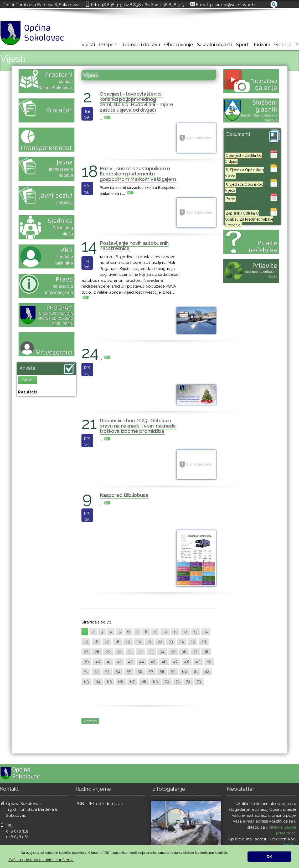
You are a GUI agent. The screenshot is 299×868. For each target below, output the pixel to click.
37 (195, 652)
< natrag (90, 721)
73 (199, 682)
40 (98, 662)
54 (118, 672)
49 (198, 662)
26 (204, 642)
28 (97, 652)
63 (86, 682)
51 (86, 672)
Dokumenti (238, 134)
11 (175, 632)
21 (149, 642)
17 (107, 642)
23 (171, 642)
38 (206, 652)
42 (119, 662)
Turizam (261, 45)
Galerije (283, 45)
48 (187, 662)
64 (98, 682)
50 (209, 662)
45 (153, 662)
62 (207, 672)
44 (142, 662)
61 (196, 672)
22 (160, 642)
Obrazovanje (179, 45)
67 (132, 682)
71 (178, 682)
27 (86, 652)
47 (175, 662)
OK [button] (270, 856)
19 (128, 642)
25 (193, 642)
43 (130, 662)
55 (129, 672)
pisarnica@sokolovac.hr (233, 5)
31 (130, 652)
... (105, 118)
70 (167, 682)
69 (156, 682)
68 (144, 682)
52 (96, 672)
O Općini (109, 45)
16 (96, 642)
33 (151, 652)
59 (173, 672)
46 (164, 662)
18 (117, 642)
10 (165, 632)
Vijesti (88, 45)
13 (195, 632)
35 (173, 652)
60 (185, 672)
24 (182, 642)
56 (140, 672)
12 (185, 632)
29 (108, 652)
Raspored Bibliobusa (124, 495)
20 (139, 642)
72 (188, 682)
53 (107, 672)
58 (162, 672)
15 (86, 642)
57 (151, 672)
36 (184, 652)
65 (109, 682)
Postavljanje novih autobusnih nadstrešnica (134, 246)
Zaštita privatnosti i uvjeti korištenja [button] (41, 860)
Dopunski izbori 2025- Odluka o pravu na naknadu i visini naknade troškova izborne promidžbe (138, 426)
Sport (242, 45)
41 (109, 662)
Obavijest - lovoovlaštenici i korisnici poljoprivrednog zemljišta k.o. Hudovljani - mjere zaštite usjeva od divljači (136, 102)
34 (162, 652)
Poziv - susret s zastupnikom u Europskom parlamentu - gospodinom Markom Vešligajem (138, 174)
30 (119, 652)
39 (86, 662)
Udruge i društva (141, 45)
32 (141, 652)
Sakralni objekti (214, 45)
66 (121, 682)
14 (206, 632)
